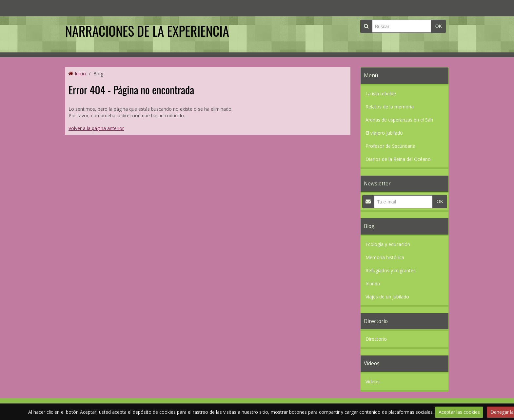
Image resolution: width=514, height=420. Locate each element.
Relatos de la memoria (390, 107)
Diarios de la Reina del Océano (398, 159)
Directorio (376, 339)
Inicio (80, 74)
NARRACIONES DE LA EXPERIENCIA (147, 31)
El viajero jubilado (384, 133)
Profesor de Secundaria (390, 146)
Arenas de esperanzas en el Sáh (399, 120)
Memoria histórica (385, 257)
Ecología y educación (388, 244)
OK (439, 26)
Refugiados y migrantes (391, 270)
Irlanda (373, 284)
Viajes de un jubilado (387, 297)
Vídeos (373, 382)
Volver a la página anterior (96, 128)
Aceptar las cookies (459, 412)
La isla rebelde (381, 94)
